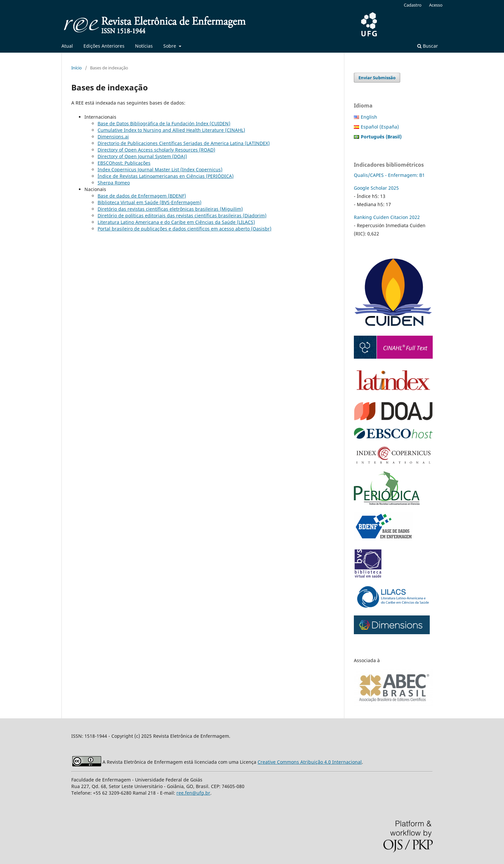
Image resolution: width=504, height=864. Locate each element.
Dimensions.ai (113, 137)
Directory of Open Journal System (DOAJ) (142, 156)
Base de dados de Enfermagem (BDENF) (142, 196)
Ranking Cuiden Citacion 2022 (387, 217)
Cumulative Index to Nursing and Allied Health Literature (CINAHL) (171, 130)
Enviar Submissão (377, 78)
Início (77, 68)
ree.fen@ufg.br (193, 793)
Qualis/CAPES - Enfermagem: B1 (389, 175)
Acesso (436, 5)
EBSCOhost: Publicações (124, 163)
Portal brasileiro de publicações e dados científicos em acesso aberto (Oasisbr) (184, 229)
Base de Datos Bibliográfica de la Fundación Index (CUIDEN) (164, 123)
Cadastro (413, 5)
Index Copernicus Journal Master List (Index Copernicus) (160, 169)
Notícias (144, 46)
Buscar (428, 46)
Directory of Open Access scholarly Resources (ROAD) (156, 150)
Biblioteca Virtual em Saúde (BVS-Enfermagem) (149, 202)
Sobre (170, 46)
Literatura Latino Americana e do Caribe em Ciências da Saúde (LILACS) (176, 222)
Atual (67, 46)
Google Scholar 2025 (376, 188)
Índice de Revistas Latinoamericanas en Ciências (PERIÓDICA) (166, 176)
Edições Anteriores (104, 46)
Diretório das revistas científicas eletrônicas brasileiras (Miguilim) (170, 209)
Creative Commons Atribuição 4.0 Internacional (310, 762)
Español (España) (380, 127)
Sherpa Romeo (114, 183)
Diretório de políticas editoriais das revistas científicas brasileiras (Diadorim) (182, 216)
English (369, 117)
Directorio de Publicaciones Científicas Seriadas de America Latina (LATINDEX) (184, 143)
